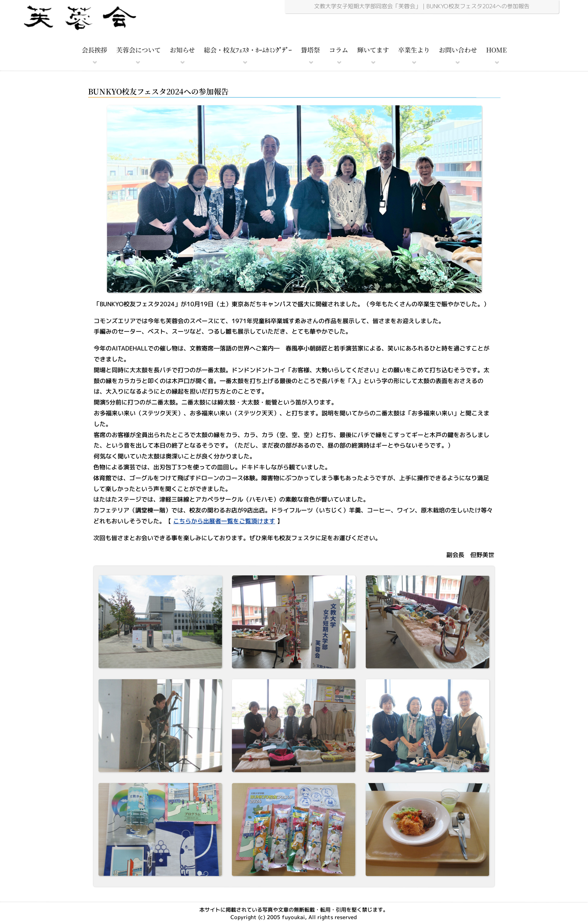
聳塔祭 (310, 50)
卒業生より (414, 50)
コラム (339, 50)
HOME (496, 50)
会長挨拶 (94, 50)
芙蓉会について (138, 50)
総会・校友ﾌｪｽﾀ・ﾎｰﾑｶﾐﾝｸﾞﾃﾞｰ (248, 50)
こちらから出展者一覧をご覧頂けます (224, 521)
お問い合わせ (458, 50)
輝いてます (373, 50)
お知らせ (182, 50)
